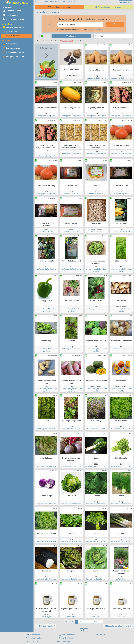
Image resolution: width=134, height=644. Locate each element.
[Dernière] (101, 622)
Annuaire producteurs (13, 27)
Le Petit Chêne (121, 579)
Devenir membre (11, 44)
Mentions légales (33, 638)
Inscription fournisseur (14, 57)
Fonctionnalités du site (14, 52)
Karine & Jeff (46, 617)
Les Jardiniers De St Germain (121, 429)
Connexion (126, 2)
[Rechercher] (115, 25)
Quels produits (10, 32)
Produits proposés (12, 36)
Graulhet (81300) (67, 41)
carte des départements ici (99, 29)
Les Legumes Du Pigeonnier (96, 78)
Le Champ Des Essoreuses (96, 309)
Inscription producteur (67, 641)
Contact (100, 635)
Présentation (33, 635)
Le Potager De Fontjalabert (121, 231)
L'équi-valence (96, 231)
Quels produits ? (45, 626)
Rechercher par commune (59, 7)
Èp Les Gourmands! (71, 78)
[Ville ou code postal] (80, 25)
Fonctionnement (11, 15)
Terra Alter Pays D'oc (71, 194)
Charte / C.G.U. (33, 641)
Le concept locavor (12, 11)
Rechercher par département (108, 7)
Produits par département (118, 626)
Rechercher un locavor (14, 19)
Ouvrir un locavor (11, 48)
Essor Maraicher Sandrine (71, 429)
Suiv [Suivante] (96, 622)
